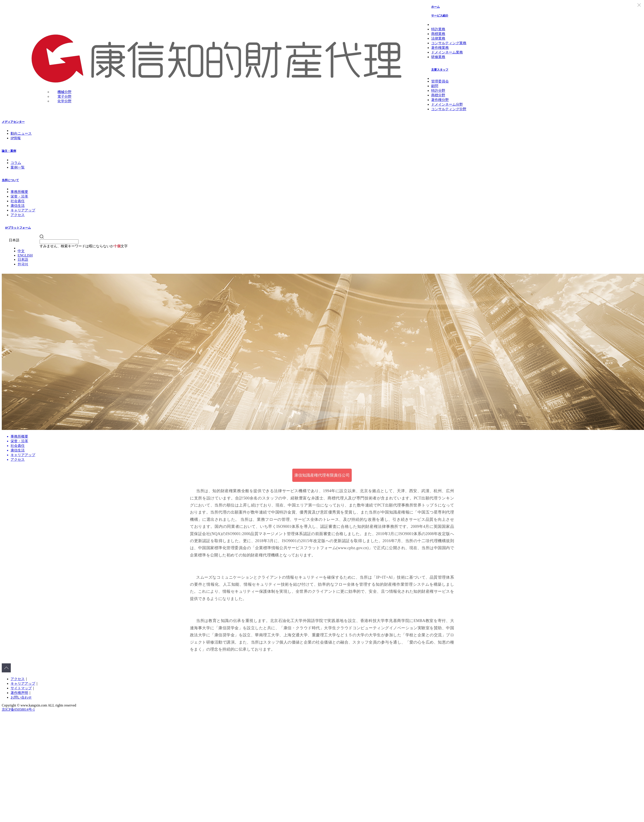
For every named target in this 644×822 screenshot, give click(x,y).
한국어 (23, 264)
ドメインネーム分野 (447, 104)
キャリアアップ (23, 210)
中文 (21, 251)
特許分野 (438, 91)
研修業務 (438, 57)
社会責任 (18, 201)
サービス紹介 (440, 16)
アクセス (18, 215)
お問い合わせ (21, 697)
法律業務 (438, 38)
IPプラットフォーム (18, 228)
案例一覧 (18, 167)
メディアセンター (13, 122)
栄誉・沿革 (19, 196)
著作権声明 (19, 693)
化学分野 (64, 101)
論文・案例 (9, 151)
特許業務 (438, 29)
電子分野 (64, 96)
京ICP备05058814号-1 (18, 709)
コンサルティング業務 (449, 43)
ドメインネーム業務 (447, 52)
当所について (10, 180)
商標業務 (438, 34)
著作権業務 (440, 48)
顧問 (435, 86)
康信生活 (18, 206)
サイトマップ (21, 688)
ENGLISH (25, 255)
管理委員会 (440, 81)
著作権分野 (440, 100)
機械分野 (64, 92)
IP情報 (16, 138)
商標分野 (438, 95)
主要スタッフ (440, 70)
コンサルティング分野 (449, 109)
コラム (16, 163)
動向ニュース (21, 133)
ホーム (435, 7)
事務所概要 (19, 192)
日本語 (23, 260)
